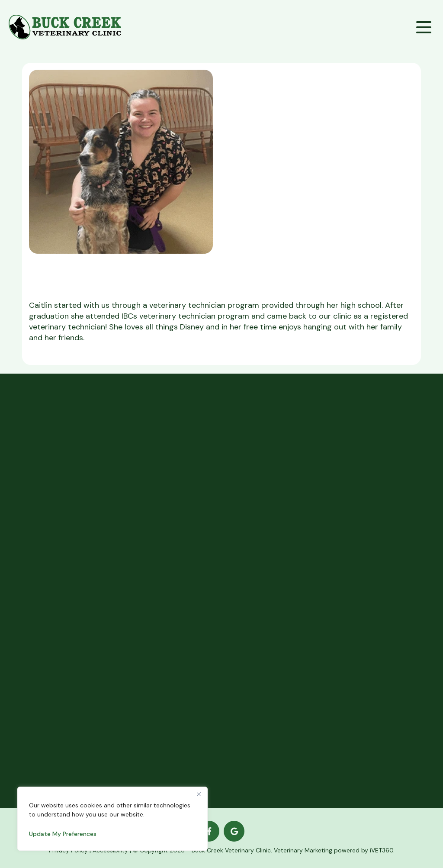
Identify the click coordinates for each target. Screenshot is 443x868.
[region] (112, 819)
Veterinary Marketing (303, 850)
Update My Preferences (63, 834)
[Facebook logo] (209, 831)
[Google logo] (234, 831)
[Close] (199, 794)
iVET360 (382, 850)
